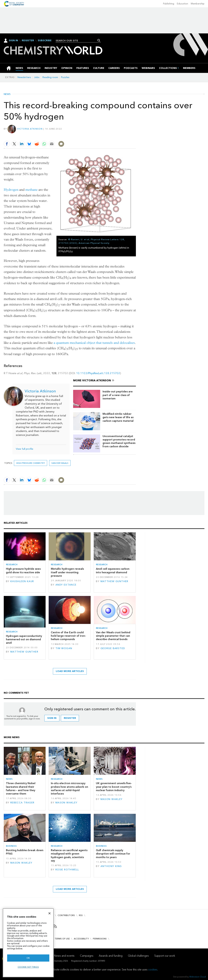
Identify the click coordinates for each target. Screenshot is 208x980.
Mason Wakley (66, 803)
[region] (28, 943)
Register (28, 41)
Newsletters (24, 77)
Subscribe (45, 41)
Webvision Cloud (198, 977)
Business (11, 846)
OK (28, 958)
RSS (81, 915)
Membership (198, 4)
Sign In (13, 40)
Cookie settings (28, 967)
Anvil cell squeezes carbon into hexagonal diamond (113, 570)
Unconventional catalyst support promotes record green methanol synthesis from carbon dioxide (119, 441)
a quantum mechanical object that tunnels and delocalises (94, 343)
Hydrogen (11, 190)
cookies (153, 970)
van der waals (60, 463)
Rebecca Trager (22, 803)
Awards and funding (111, 956)
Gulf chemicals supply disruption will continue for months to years (113, 854)
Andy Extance (66, 585)
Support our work (165, 956)
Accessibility (81, 939)
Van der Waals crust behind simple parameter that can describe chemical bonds (113, 636)
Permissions (100, 939)
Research (12, 564)
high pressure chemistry (31, 463)
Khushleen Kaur (22, 581)
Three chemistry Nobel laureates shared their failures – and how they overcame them (21, 788)
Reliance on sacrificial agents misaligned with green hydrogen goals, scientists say (69, 855)
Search (99, 40)
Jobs (37, 77)
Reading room (50, 77)
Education (182, 4)
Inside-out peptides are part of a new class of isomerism (118, 395)
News (7, 94)
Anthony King (111, 866)
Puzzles (65, 77)
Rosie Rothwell (67, 870)
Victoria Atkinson (30, 129)
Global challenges (138, 956)
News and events (64, 956)
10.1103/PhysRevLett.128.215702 (98, 373)
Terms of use (62, 939)
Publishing (169, 4)
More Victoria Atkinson (92, 380)
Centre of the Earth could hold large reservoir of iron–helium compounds (68, 636)
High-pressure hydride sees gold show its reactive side (23, 570)
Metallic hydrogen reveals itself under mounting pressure (67, 572)
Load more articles (70, 671)
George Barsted (113, 648)
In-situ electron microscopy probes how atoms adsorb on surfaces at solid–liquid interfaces (69, 788)
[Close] (49, 913)
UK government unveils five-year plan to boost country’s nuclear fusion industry (114, 787)
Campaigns (87, 956)
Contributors (66, 915)
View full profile (24, 449)
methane (31, 190)
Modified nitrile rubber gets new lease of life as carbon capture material (118, 417)
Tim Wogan (64, 648)
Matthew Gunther (114, 581)
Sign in (52, 718)
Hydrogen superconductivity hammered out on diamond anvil (24, 639)
